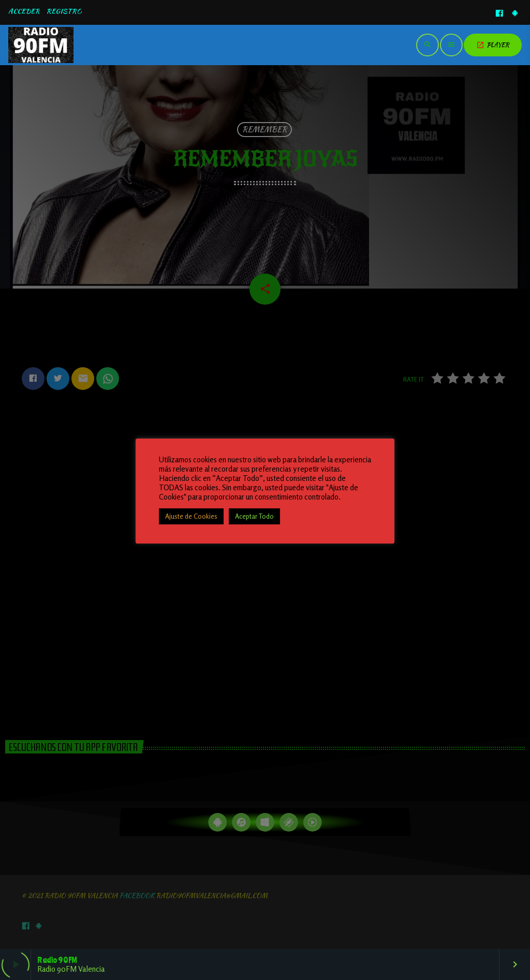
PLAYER (493, 45)
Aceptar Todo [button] (254, 516)
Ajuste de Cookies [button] (191, 516)
